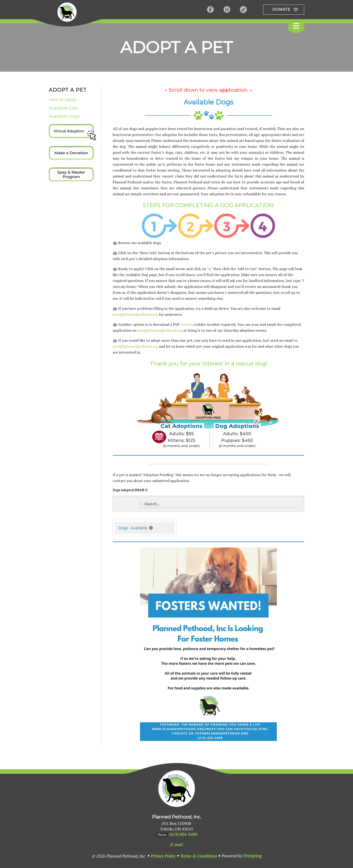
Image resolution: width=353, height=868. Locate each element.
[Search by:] (219, 504)
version (187, 324)
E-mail (177, 845)
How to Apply (63, 100)
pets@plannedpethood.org (135, 314)
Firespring (252, 856)
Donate (281, 9)
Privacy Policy (163, 856)
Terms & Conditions (198, 856)
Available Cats (63, 108)
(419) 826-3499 (183, 834)
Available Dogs (64, 116)
